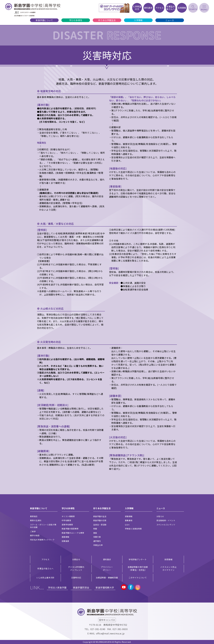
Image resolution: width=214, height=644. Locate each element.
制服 (95, 529)
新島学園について (44, 20)
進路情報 (65, 537)
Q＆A (127, 525)
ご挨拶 (33, 531)
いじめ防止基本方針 (45, 578)
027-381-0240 (98, 629)
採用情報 (169, 559)
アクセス (46, 559)
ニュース (170, 20)
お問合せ (76, 559)
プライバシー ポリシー (107, 568)
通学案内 (97, 541)
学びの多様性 (76, 20)
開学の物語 (35, 535)
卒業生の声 (98, 545)
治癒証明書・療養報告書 (107, 578)
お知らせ (160, 516)
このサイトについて (138, 578)
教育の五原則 (36, 520)
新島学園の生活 (100, 516)
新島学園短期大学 (105, 587)
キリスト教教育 (68, 516)
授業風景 (65, 541)
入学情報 (138, 20)
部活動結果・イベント (166, 520)
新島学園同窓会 (81, 587)
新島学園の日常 (100, 520)
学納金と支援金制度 (133, 529)
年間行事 (97, 537)
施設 (95, 533)
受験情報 (129, 516)
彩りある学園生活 (107, 20)
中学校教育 (66, 520)
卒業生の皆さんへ (45, 568)
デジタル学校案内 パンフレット (76, 568)
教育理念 (34, 516)
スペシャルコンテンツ (166, 525)
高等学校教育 (67, 525)
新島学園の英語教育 (70, 529)
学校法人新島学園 (57, 587)
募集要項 (129, 520)
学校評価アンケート (138, 559)
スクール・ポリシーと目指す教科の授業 (43, 526)
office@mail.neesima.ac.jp (110, 633)
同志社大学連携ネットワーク (42, 540)
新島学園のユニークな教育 (73, 533)
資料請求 (107, 559)
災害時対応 (76, 578)
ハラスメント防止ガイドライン (168, 568)
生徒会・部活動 (100, 525)
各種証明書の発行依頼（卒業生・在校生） (138, 568)
